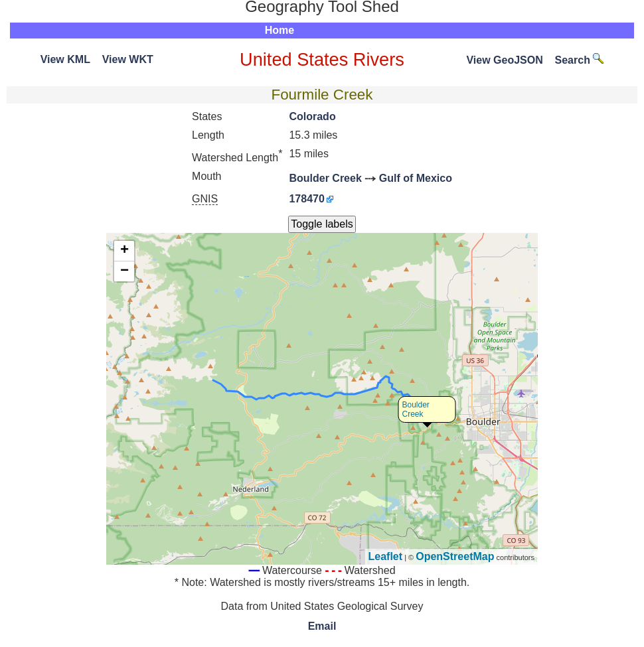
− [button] (124, 271)
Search (580, 60)
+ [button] (124, 251)
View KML (65, 59)
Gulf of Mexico (416, 178)
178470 (306, 199)
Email (322, 626)
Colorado (312, 116)
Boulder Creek (325, 178)
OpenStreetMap (455, 556)
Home (280, 30)
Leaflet (386, 556)
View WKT (128, 59)
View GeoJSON (504, 60)
